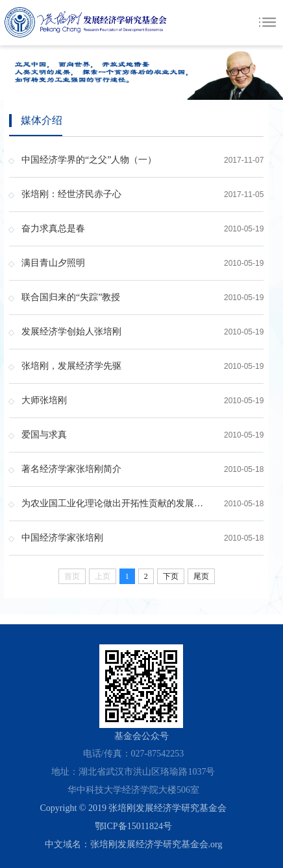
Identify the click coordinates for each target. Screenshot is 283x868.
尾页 (201, 576)
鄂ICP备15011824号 (133, 826)
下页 (171, 576)
